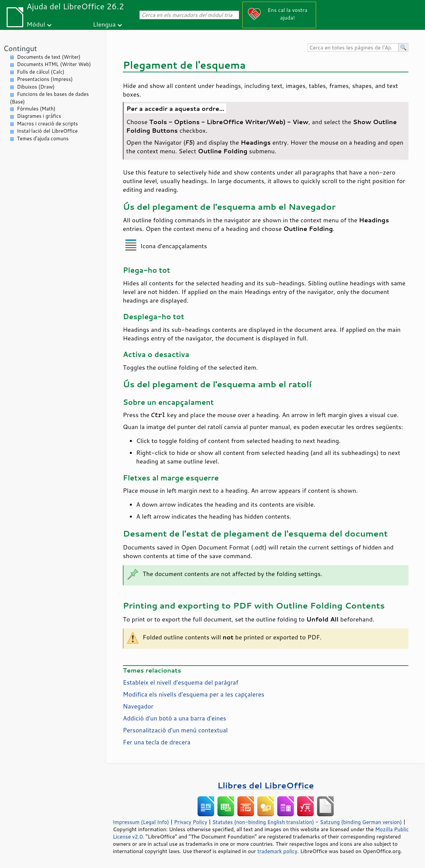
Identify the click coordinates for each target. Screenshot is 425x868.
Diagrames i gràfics (39, 116)
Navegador (138, 706)
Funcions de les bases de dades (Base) (49, 98)
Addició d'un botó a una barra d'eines (174, 718)
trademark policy (277, 851)
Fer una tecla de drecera (157, 742)
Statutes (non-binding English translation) (263, 822)
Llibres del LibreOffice (266, 785)
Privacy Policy (191, 822)
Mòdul (36, 24)
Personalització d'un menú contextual (175, 730)
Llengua (104, 24)
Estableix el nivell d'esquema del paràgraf (181, 682)
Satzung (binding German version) (361, 822)
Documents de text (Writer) (49, 57)
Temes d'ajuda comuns (43, 139)
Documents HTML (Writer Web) (54, 64)
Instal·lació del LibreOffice (47, 131)
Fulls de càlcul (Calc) (41, 72)
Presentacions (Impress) (45, 79)
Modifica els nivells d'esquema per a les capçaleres (194, 694)
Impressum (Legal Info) (141, 822)
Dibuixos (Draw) (36, 87)
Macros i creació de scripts (47, 124)
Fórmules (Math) (36, 109)
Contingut (20, 48)
